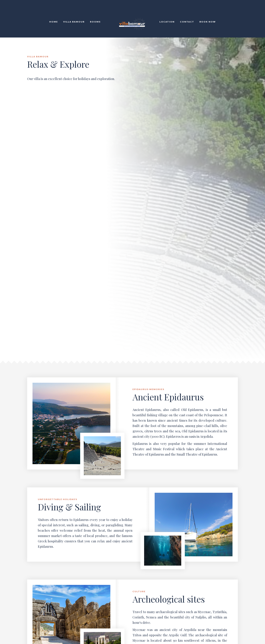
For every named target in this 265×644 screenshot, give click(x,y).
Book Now (208, 22)
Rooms (95, 22)
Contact (187, 22)
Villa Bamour (74, 22)
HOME (54, 22)
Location (167, 22)
